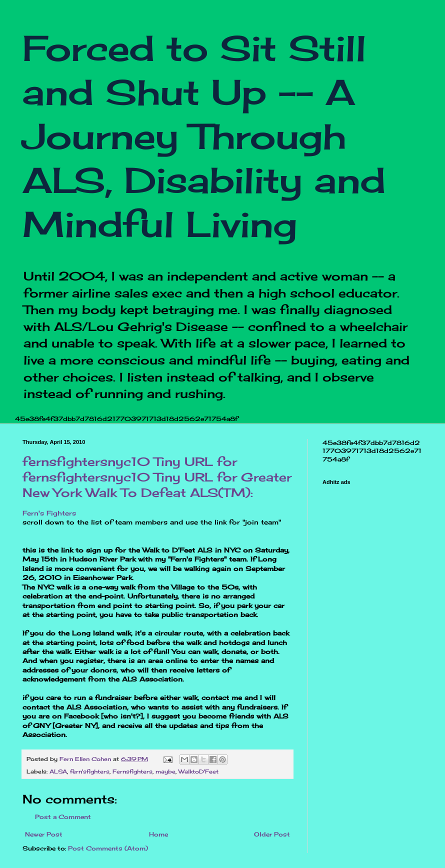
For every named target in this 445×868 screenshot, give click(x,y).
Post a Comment (63, 817)
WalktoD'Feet (198, 771)
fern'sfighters (90, 771)
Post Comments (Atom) (108, 848)
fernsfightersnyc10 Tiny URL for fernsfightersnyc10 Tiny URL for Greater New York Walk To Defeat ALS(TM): (157, 477)
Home (158, 834)
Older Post (272, 834)
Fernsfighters (132, 771)
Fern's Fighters (49, 513)
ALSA (58, 771)
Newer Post (44, 834)
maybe (165, 771)
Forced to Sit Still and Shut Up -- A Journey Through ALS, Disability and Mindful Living (204, 136)
